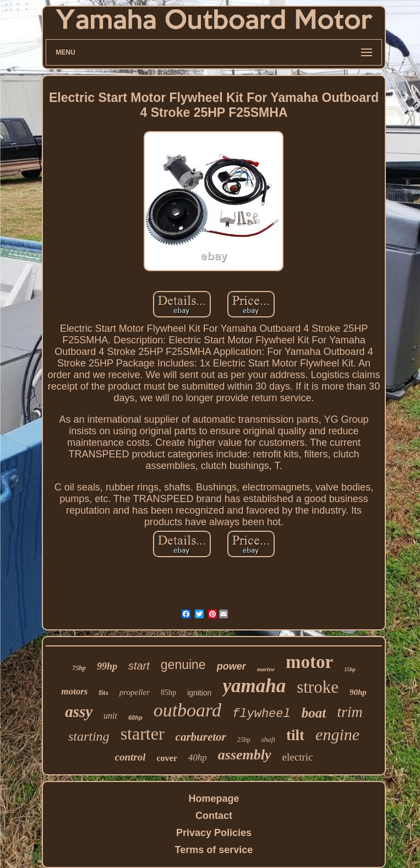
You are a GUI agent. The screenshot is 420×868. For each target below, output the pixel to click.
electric (298, 757)
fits (103, 692)
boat (314, 713)
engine (337, 734)
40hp (198, 758)
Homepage (214, 799)
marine (266, 669)
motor (309, 662)
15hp (350, 669)
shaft (268, 739)
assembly (245, 755)
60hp (135, 718)
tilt (295, 735)
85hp (168, 692)
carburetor (201, 737)
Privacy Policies (214, 833)
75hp (79, 668)
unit (110, 716)
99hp (107, 666)
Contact (214, 816)
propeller (135, 692)
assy (79, 711)
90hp (358, 692)
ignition (199, 693)
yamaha (254, 686)
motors (74, 691)
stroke (318, 687)
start (139, 666)
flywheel (261, 714)
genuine (183, 665)
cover (167, 758)
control (130, 757)
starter (143, 734)
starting (89, 736)
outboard (187, 710)
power (231, 666)
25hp (244, 740)
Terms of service (214, 850)
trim (350, 712)
